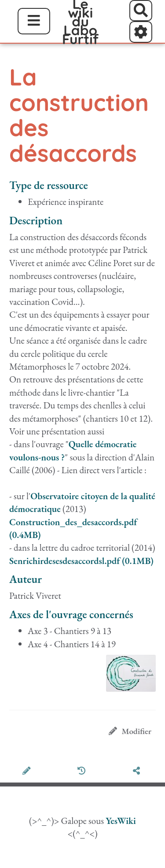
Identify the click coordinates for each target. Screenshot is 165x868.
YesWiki (121, 821)
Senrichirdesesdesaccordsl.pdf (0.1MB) (81, 561)
